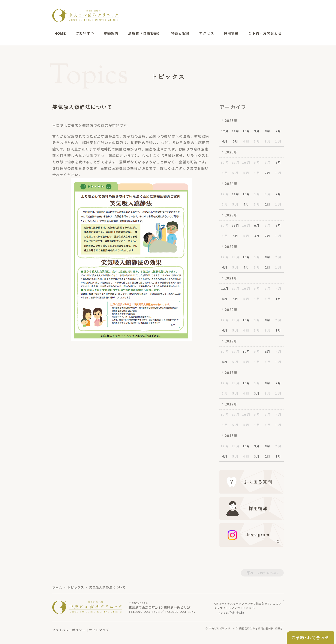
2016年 (231, 435)
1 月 (278, 141)
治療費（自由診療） (145, 34)
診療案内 (111, 34)
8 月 (268, 162)
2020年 (231, 309)
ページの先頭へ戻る (265, 573)
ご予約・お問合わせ (265, 34)
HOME (60, 34)
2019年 (231, 341)
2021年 (231, 278)
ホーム (57, 587)
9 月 (257, 162)
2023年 (231, 215)
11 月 (236, 162)
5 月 (235, 173)
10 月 (246, 162)
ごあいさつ (85, 34)
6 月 (225, 173)
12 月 (225, 162)
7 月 (278, 257)
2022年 (231, 246)
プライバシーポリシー (69, 630)
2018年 (231, 372)
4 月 (246, 141)
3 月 (257, 141)
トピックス (76, 587)
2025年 (231, 152)
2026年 (231, 120)
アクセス (207, 34)
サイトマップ (99, 630)
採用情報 (231, 34)
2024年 (231, 183)
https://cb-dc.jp (231, 612)
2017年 (231, 404)
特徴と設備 (180, 34)
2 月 (268, 141)
